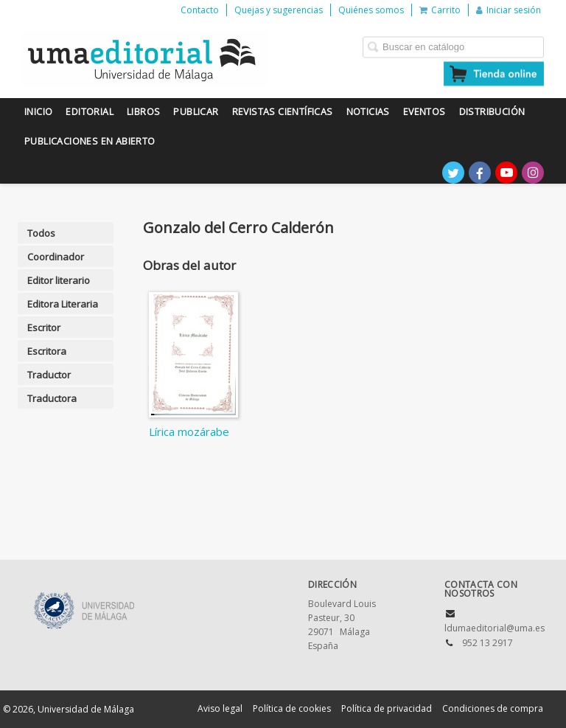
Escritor (44, 327)
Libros (143, 112)
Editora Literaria (63, 304)
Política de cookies (292, 708)
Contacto (200, 10)
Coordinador (56, 257)
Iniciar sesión (509, 10)
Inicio (38, 112)
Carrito (440, 10)
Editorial (90, 112)
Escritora (47, 351)
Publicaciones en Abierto (90, 141)
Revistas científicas (283, 112)
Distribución (492, 112)
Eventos (424, 112)
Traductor (49, 375)
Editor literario (59, 280)
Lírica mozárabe (189, 431)
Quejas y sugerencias (279, 10)
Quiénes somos (371, 10)
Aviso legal (220, 708)
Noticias (368, 112)
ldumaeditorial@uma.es (495, 628)
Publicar (196, 112)
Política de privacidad (387, 708)
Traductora (52, 398)
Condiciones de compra (493, 708)
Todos (41, 233)
